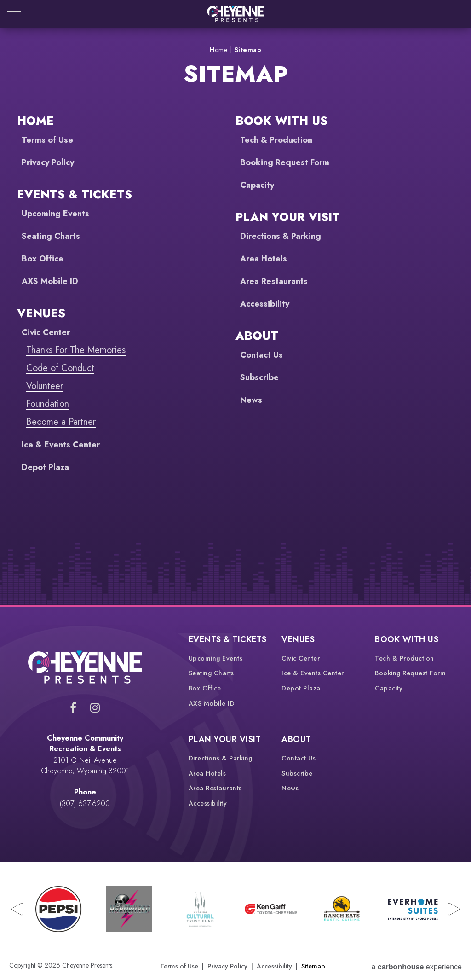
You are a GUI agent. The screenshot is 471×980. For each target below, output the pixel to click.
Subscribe (262, 377)
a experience (416, 966)
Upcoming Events (59, 213)
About (257, 336)
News (252, 400)
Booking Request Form (289, 162)
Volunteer (45, 386)
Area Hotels (266, 258)
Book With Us (281, 121)
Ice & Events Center (65, 444)
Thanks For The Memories (76, 350)
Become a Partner (61, 422)
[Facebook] (73, 707)
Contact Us (264, 355)
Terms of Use (50, 140)
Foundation (48, 404)
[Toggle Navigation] (14, 15)
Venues (41, 313)
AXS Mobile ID (53, 281)
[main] (235, 316)
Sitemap (313, 965)
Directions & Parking (284, 236)
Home (218, 50)
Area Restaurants (277, 281)
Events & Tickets (75, 194)
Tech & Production (280, 140)
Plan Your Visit (288, 217)
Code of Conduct (60, 368)
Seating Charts (53, 236)
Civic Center (48, 332)
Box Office (45, 258)
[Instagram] (95, 707)
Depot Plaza (47, 467)
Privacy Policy (51, 162)
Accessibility (267, 304)
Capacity (259, 185)
